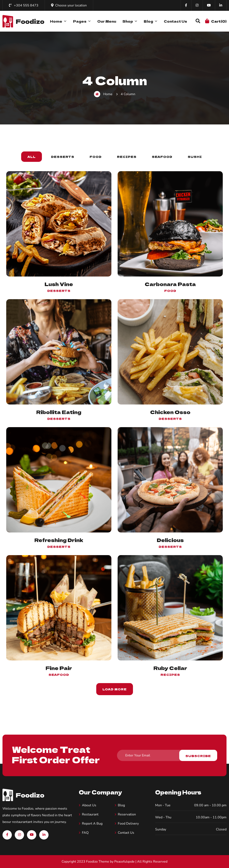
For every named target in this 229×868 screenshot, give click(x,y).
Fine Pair (59, 668)
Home (58, 21)
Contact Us (175, 21)
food (170, 291)
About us (89, 805)
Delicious (170, 540)
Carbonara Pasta (170, 284)
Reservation (127, 814)
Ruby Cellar (170, 668)
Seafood (59, 675)
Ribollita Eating (59, 412)
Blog (151, 21)
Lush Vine (59, 284)
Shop (130, 21)
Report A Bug (92, 824)
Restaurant (90, 814)
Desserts (59, 291)
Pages (82, 21)
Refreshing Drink (59, 540)
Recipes (170, 675)
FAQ (85, 833)
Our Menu (107, 21)
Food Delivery (128, 824)
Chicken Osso (170, 412)
